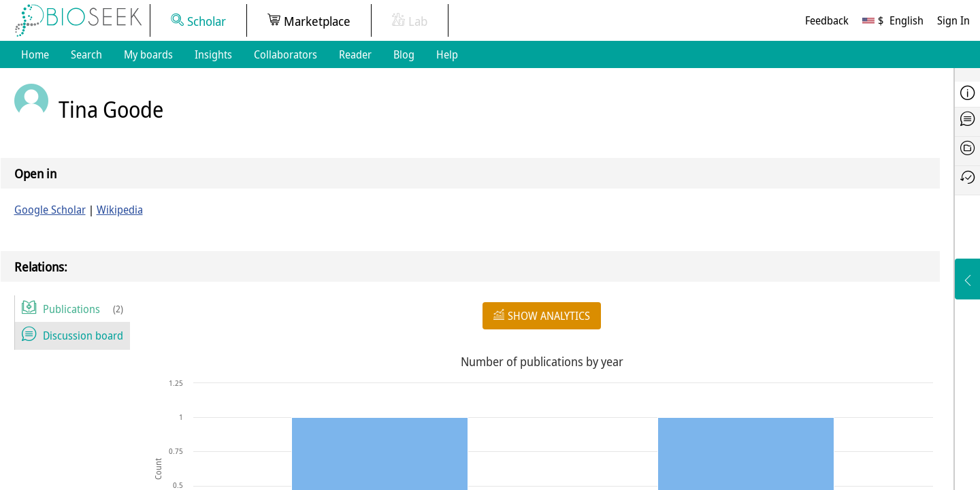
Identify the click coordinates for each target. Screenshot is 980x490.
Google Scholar (50, 210)
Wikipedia (120, 210)
